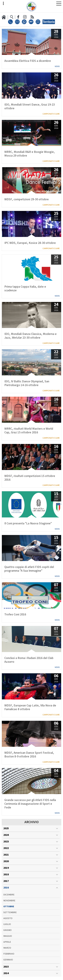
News (57, 66)
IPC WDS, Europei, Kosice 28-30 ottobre (30, 243)
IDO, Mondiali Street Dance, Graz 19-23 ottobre (30, 107)
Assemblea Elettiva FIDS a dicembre (28, 61)
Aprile (7, 942)
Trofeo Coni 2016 (15, 615)
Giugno (7, 930)
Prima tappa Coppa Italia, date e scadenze (25, 289)
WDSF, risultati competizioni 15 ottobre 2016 (30, 478)
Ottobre (9, 907)
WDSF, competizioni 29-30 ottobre (27, 199)
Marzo (7, 948)
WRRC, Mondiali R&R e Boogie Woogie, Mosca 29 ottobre (30, 154)
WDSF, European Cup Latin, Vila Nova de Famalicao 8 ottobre (30, 707)
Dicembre (9, 895)
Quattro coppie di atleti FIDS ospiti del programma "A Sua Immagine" (29, 569)
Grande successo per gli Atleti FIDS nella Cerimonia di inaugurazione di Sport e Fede (30, 804)
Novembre (9, 901)
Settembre (10, 912)
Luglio (7, 924)
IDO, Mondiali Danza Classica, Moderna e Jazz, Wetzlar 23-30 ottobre (30, 336)
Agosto (8, 918)
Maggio (8, 936)
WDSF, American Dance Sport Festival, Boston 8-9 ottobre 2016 (29, 755)
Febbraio (9, 954)
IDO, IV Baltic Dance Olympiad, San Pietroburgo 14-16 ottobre (27, 383)
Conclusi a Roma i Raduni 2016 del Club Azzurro (29, 660)
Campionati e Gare (51, 114)
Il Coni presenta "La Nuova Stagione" (28, 524)
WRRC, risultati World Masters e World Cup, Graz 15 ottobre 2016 (29, 431)
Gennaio (8, 960)
